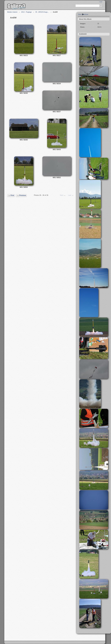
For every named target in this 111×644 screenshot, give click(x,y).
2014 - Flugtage (26, 12)
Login (101, 2)
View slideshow (83, 14)
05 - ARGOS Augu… (42, 12)
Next (63, 195)
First (11, 196)
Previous (21, 196)
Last (71, 195)
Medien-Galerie (12, 12)
